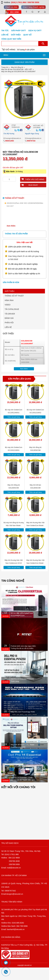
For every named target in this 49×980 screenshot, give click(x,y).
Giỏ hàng (10, 50)
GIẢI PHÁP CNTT (18, 31)
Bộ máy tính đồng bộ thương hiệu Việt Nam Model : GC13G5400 (14, 538)
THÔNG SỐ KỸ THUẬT (14, 308)
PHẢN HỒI (9, 335)
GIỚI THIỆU (10, 304)
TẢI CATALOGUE (12, 322)
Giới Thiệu (16, 35)
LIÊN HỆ (8, 340)
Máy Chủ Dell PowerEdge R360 (23, 724)
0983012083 (9, 153)
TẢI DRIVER (10, 326)
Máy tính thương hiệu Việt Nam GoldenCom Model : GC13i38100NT (35, 538)
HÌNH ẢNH (9, 313)
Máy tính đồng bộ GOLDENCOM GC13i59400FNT (35, 463)
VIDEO (8, 317)
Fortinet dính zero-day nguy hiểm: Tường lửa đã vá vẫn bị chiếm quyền (23, 661)
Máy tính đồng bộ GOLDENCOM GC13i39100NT (14, 500)
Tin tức (5, 31)
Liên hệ (5, 35)
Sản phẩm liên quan (19, 391)
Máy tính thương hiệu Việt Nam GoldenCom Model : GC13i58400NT (35, 575)
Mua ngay (33, 197)
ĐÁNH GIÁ (9, 330)
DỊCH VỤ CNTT (35, 31)
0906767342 (31, 153)
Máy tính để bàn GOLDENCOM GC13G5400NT (35, 500)
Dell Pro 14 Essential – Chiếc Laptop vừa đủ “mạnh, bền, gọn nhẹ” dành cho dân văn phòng (23, 792)
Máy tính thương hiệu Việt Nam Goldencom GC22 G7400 (14, 575)
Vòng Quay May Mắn (11, 39)
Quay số (27, 35)
